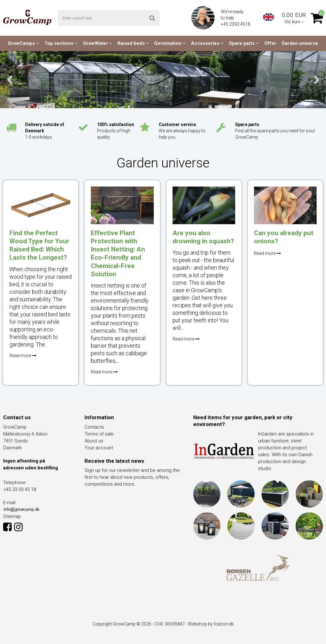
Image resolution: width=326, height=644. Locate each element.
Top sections (61, 43)
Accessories (207, 43)
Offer (270, 43)
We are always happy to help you (182, 131)
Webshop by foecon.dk (211, 624)
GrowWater (98, 43)
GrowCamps (23, 43)
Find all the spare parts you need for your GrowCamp (275, 131)
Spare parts (244, 43)
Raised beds (133, 43)
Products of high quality (116, 131)
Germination (170, 43)
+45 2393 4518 (236, 24)
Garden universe (300, 43)
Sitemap (12, 516)
